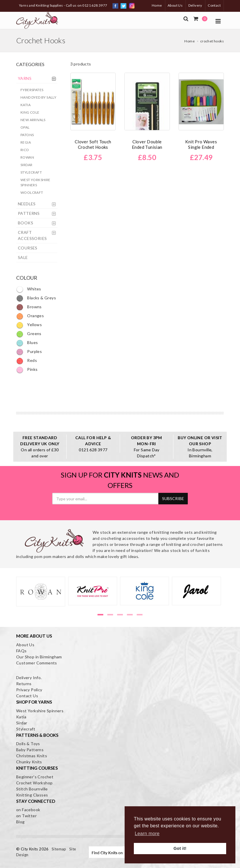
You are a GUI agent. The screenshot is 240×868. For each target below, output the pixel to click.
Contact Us (27, 696)
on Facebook (28, 810)
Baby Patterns (30, 750)
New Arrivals (33, 120)
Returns (24, 684)
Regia (26, 142)
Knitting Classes (32, 795)
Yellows (29, 325)
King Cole (30, 112)
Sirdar (26, 165)
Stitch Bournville (32, 789)
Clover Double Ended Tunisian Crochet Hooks (147, 147)
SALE (23, 257)
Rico (25, 150)
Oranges (30, 316)
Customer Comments (37, 663)
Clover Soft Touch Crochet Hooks (93, 144)
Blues (27, 342)
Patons (27, 135)
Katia (26, 105)
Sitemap (59, 849)
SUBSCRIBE (173, 498)
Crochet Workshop (34, 783)
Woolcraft (32, 192)
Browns (29, 307)
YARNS (25, 78)
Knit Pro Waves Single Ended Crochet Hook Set (201, 147)
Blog (20, 822)
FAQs (21, 651)
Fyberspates (32, 90)
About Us (175, 5)
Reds (27, 360)
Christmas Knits (32, 756)
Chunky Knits (29, 762)
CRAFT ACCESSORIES (32, 235)
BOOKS (26, 223)
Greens (29, 334)
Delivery (195, 5)
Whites (29, 289)
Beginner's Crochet (35, 777)
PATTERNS (29, 213)
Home (157, 5)
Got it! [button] (180, 848)
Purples (29, 351)
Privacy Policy (29, 690)
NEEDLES (27, 204)
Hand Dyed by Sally (38, 97)
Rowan (27, 157)
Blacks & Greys (36, 298)
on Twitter (26, 816)
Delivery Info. (29, 678)
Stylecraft (31, 172)
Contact (214, 5)
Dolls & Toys (28, 744)
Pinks (27, 369)
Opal (25, 127)
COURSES (28, 248)
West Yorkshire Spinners (35, 182)
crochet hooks (212, 41)
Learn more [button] (147, 834)
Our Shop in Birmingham (39, 657)
